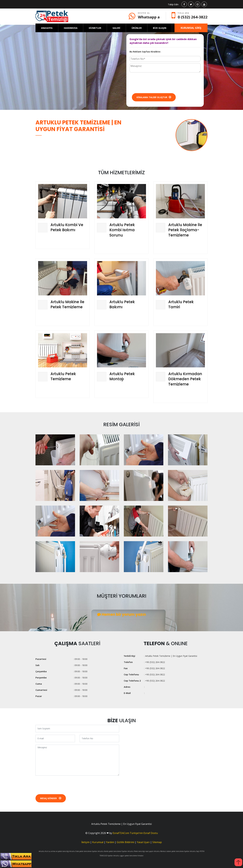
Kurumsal (98, 842)
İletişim (85, 842)
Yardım (110, 842)
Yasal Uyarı (143, 842)
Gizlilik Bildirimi (125, 842)
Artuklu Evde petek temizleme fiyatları (83, 851)
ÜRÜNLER (137, 28)
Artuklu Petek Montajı (122, 376)
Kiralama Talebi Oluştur (154, 97)
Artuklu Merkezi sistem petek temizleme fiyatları (172, 851)
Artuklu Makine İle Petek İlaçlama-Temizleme (185, 230)
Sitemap (157, 842)
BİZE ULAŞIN (160, 28)
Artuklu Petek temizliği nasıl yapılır (141, 851)
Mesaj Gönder (51, 798)
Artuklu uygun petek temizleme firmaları (128, 856)
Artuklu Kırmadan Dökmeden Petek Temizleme (185, 379)
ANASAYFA (47, 28)
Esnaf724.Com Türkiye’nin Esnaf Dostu (135, 833)
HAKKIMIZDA (71, 28)
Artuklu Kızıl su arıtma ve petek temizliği (54, 851)
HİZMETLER (95, 28)
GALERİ (116, 28)
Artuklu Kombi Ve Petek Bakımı (67, 227)
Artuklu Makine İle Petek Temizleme (67, 304)
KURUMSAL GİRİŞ (191, 28)
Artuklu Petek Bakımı (122, 304)
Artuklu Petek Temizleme (63, 376)
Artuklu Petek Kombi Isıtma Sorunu (122, 230)
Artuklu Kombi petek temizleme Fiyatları (113, 851)
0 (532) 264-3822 (193, 17)
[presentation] (153, 82)
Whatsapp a (149, 17)
